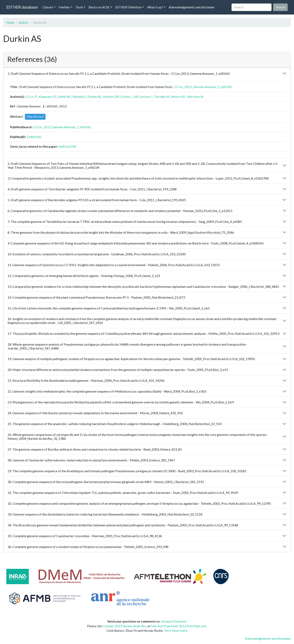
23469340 (34, 137)
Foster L (127, 97)
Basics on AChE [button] (99, 7)
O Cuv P (31, 97)
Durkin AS (94, 97)
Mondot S (79, 97)
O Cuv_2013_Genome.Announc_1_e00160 (203, 87)
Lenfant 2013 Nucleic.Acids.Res (125, 626)
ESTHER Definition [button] (128, 7)
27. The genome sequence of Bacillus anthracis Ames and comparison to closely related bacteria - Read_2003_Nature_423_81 (95, 449)
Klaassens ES (48, 97)
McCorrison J (143, 97)
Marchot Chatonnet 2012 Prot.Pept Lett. (179, 626)
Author (24, 22)
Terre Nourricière (176, 631)
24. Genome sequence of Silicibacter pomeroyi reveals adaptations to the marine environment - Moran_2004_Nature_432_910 (95, 413)
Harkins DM (111, 97)
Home (10, 22)
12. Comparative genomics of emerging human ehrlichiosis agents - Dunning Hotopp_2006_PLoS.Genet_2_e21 (84, 276)
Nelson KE (178, 97)
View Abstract (35, 117)
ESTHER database (22, 7)
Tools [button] (79, 7)
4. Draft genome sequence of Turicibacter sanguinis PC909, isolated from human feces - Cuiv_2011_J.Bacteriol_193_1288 (92, 189)
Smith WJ (65, 97)
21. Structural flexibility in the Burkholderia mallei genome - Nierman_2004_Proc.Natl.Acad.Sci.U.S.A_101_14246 (86, 380)
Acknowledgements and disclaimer (192, 7)
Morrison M (195, 97)
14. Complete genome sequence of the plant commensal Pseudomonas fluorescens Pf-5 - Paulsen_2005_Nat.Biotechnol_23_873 (96, 297)
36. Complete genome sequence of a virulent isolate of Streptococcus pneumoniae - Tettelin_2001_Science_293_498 (88, 547)
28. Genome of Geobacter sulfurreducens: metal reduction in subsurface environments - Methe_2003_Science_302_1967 (91, 460)
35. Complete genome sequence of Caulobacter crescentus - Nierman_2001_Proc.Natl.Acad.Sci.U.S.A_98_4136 (85, 536)
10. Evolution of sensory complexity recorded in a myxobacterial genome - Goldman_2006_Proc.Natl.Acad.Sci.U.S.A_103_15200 (97, 254)
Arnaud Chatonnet (174, 621)
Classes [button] (48, 7)
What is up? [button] (155, 7)
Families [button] (64, 7)
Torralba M (162, 97)
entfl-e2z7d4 (67, 146)
